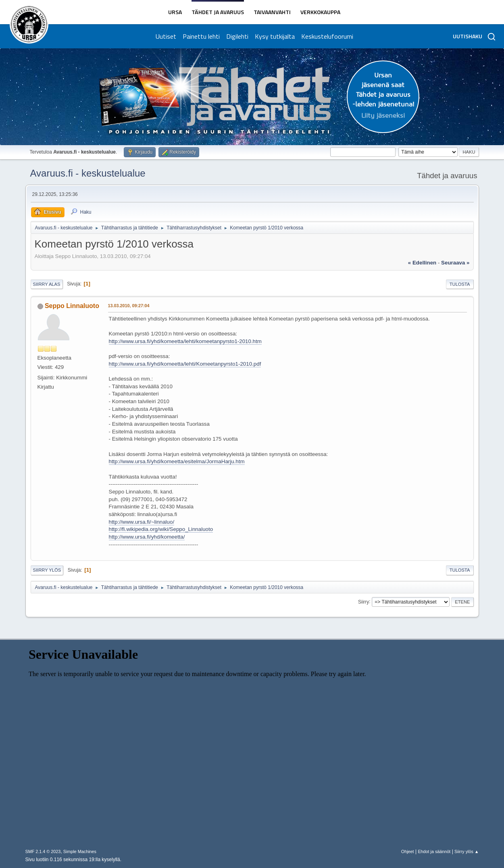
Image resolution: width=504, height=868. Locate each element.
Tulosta (460, 284)
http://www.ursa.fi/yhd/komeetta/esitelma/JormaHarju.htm (177, 461)
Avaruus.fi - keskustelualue (88, 173)
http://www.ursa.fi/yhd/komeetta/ (147, 537)
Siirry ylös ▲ (467, 851)
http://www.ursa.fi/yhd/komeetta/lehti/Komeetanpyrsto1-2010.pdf (185, 364)
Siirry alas (47, 284)
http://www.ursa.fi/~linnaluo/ (142, 522)
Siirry (363, 602)
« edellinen (422, 263)
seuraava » (455, 263)
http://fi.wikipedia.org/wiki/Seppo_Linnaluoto (161, 529)
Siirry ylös (47, 570)
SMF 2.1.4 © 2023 (43, 851)
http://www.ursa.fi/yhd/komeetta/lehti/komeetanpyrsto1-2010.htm (185, 341)
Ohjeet (408, 851)
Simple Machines (80, 851)
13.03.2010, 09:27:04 (129, 306)
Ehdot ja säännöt (434, 851)
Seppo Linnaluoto (72, 306)
